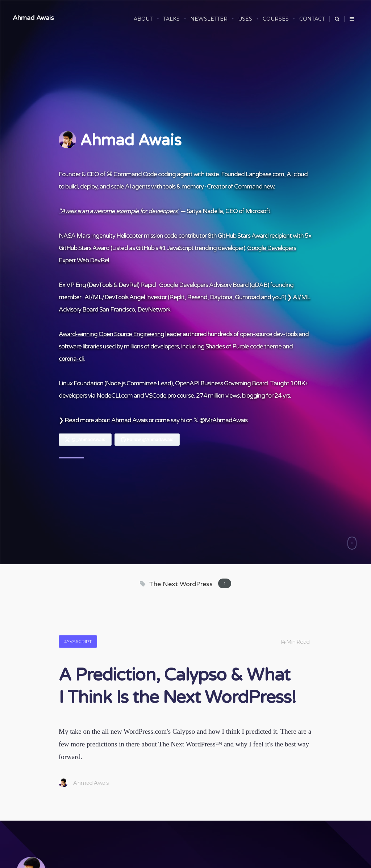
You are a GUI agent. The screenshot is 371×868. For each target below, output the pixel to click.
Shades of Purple (227, 346)
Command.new (254, 187)
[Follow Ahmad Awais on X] (85, 440)
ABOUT (143, 19)
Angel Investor (148, 297)
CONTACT (312, 19)
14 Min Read (295, 642)
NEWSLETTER (209, 19)
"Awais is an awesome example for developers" (119, 211)
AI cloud (297, 174)
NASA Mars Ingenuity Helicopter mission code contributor (133, 236)
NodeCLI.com (114, 396)
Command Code (135, 174)
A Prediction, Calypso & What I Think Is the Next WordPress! (177, 686)
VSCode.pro (160, 396)
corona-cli (71, 359)
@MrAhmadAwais (223, 420)
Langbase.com (265, 174)
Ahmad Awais (33, 18)
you (277, 297)
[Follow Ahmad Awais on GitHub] (147, 440)
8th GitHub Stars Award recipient (250, 236)
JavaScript (78, 641)
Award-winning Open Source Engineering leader (120, 334)
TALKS (171, 19)
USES (245, 19)
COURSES (276, 19)
